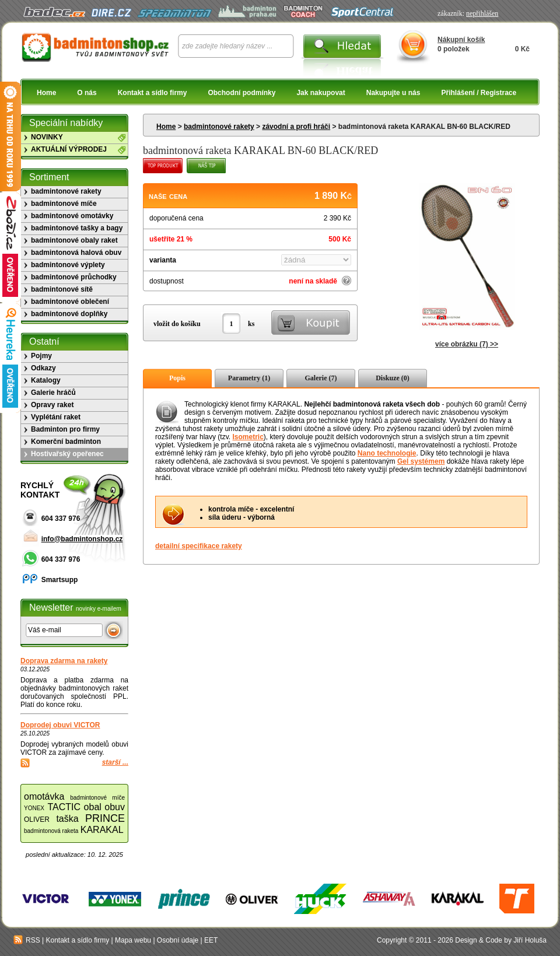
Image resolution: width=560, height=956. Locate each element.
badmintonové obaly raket (74, 240)
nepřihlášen (482, 13)
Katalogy (46, 380)
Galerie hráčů (53, 393)
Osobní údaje (178, 940)
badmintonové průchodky (74, 277)
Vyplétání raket (56, 417)
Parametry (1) (249, 378)
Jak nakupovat (321, 93)
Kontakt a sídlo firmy (153, 93)
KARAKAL (102, 830)
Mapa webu (133, 940)
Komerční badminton (66, 442)
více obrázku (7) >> (467, 344)
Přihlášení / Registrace (479, 93)
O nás (87, 93)
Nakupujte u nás (393, 93)
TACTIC (64, 807)
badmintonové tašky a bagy (77, 228)
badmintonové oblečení (70, 302)
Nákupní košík (461, 40)
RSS (27, 940)
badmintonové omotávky (72, 216)
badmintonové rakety (219, 127)
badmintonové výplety (68, 265)
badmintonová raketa (51, 831)
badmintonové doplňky (69, 314)
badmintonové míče (64, 204)
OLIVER (37, 820)
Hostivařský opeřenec (67, 454)
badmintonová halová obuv (76, 253)
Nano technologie (387, 453)
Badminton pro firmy (65, 429)
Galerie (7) (321, 378)
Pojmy (41, 356)
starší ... (115, 762)
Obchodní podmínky (242, 93)
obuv (115, 807)
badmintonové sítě (62, 289)
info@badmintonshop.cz (82, 539)
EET (211, 940)
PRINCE (105, 818)
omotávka (44, 796)
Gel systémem (421, 461)
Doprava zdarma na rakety (64, 661)
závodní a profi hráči (296, 127)
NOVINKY (47, 137)
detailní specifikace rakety (199, 546)
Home (46, 93)
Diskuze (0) (393, 378)
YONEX (34, 808)
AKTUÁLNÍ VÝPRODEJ (69, 149)
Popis (177, 378)
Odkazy (43, 368)
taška (67, 819)
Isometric (248, 437)
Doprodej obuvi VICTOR (60, 725)
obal (93, 807)
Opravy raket (52, 405)
